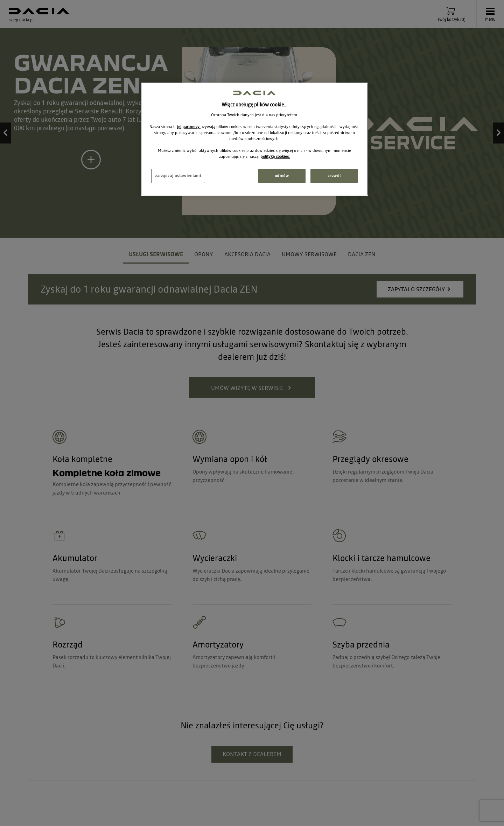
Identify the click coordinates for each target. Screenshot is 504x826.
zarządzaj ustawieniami (178, 176)
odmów (282, 176)
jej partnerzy (189, 127)
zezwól (334, 176)
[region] (254, 139)
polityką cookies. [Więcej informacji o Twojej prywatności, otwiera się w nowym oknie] (275, 156)
